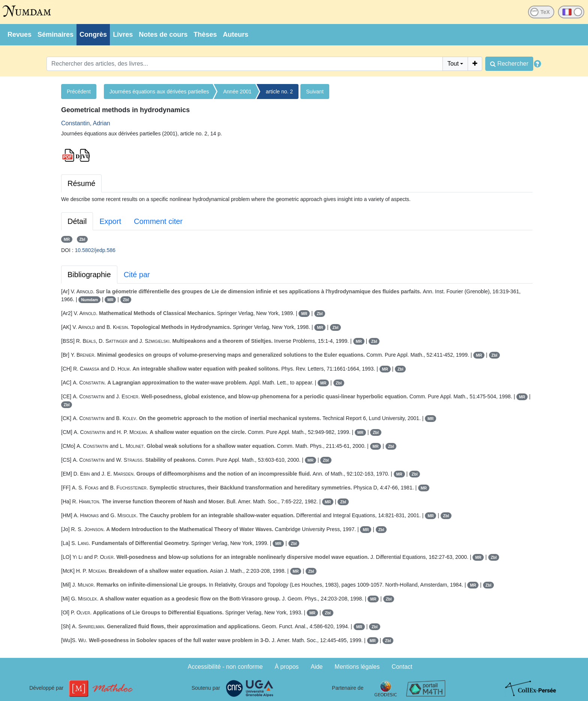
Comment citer (158, 221)
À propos (287, 667)
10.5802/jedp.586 (95, 250)
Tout (453, 64)
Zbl (82, 239)
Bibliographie (89, 275)
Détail (77, 221)
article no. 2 (279, 92)
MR (67, 239)
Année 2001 (237, 92)
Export (110, 221)
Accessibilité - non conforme (225, 667)
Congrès (93, 35)
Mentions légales (357, 667)
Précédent (79, 92)
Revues (19, 35)
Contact (402, 667)
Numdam (89, 300)
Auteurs (235, 35)
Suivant (315, 92)
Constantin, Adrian (86, 123)
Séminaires (55, 35)
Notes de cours (163, 35)
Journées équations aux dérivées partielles (159, 92)
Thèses (205, 35)
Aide (316, 667)
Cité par (137, 275)
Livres (123, 35)
